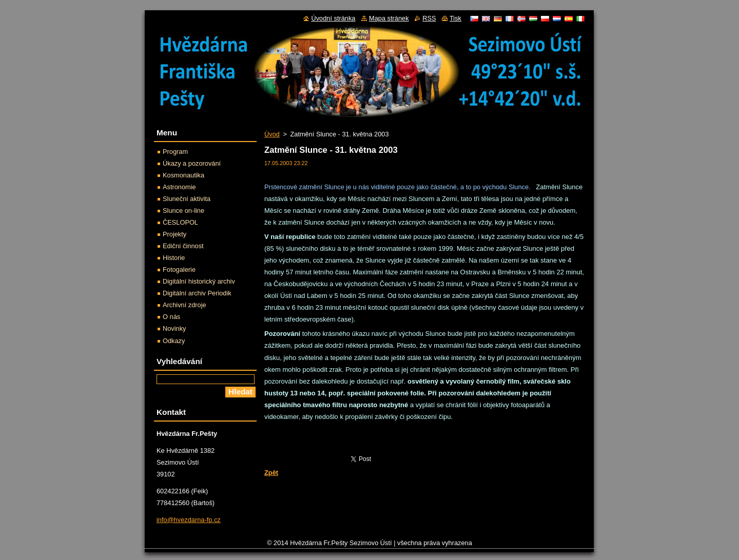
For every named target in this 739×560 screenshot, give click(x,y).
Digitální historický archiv (199, 281)
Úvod (272, 134)
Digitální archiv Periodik (197, 293)
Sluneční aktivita (187, 199)
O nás (171, 317)
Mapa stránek (389, 18)
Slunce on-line (183, 211)
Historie (174, 258)
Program (175, 152)
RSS (429, 18)
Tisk (455, 18)
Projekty (174, 234)
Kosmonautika (183, 175)
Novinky (174, 328)
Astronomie (179, 187)
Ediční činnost (183, 246)
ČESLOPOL (180, 222)
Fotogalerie (179, 269)
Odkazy (174, 341)
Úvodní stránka (333, 18)
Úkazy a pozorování (192, 163)
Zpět (271, 473)
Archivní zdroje (184, 305)
